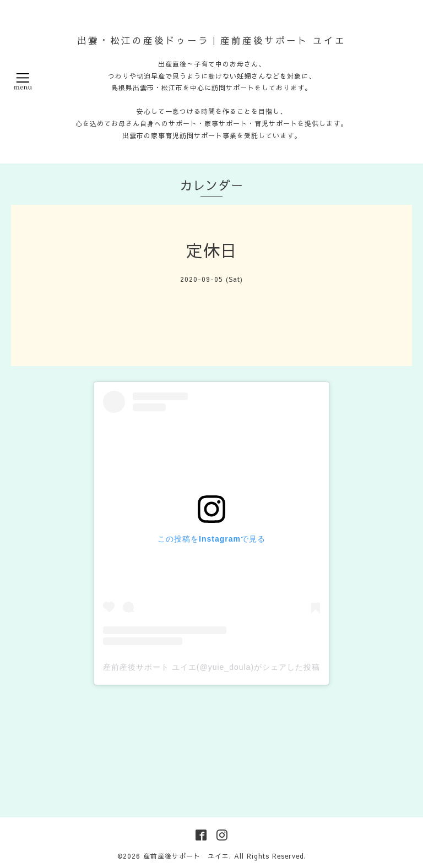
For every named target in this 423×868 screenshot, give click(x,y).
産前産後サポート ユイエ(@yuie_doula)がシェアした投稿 (211, 667)
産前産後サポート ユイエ (186, 856)
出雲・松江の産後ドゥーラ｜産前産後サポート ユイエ (211, 40)
